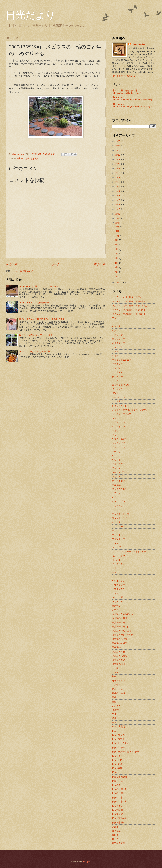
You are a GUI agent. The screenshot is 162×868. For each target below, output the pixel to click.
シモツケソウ (118, 397)
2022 (118, 155)
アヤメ (115, 322)
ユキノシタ (117, 601)
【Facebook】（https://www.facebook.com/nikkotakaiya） (133, 98)
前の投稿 (100, 264)
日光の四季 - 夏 (119, 789)
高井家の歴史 (118, 660)
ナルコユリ (117, 485)
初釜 (114, 677)
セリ (114, 435)
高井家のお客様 (120, 618)
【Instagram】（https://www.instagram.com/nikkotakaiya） (133, 105)
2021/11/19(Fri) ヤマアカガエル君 (36, 335)
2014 (118, 191)
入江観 (115, 827)
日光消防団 (117, 810)
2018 (118, 173)
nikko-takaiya (138, 44)
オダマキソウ (118, 343)
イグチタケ (117, 326)
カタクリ (116, 351)
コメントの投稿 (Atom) (22, 271)
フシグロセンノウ (121, 514)
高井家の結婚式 (120, 656)
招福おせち (117, 689)
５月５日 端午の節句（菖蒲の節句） (130, 306)
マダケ (115, 543)
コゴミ (115, 381)
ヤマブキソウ (118, 585)
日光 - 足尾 (117, 764)
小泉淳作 (116, 685)
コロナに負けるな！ (122, 385)
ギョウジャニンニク (122, 360)
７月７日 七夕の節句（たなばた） (129, 310)
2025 (118, 141)
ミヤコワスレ (118, 564)
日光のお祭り (118, 781)
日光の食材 (117, 806)
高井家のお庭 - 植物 (121, 631)
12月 (117, 227)
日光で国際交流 (120, 777)
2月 (117, 272)
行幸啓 (115, 610)
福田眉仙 (116, 835)
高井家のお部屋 (120, 639)
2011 (118, 205)
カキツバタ (117, 347)
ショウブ (116, 418)
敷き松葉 (35, 159)
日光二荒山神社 (120, 818)
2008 (118, 218)
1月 (117, 277)
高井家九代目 (118, 664)
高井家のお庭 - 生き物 (123, 635)
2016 (118, 182)
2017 (118, 178)
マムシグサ (117, 547)
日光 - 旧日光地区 (120, 743)
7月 (117, 249)
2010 (118, 209)
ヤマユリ (116, 593)
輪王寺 (115, 839)
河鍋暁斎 (116, 606)
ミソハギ (116, 560)
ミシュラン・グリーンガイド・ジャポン (131, 551)
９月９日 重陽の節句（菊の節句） (129, 314)
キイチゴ (116, 356)
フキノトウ (117, 506)
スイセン (116, 431)
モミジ (115, 572)
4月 (117, 263)
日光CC (116, 772)
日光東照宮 (117, 814)
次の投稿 (12, 264)
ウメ (114, 331)
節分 (114, 702)
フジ (114, 510)
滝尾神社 (116, 710)
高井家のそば (118, 647)
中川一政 (116, 722)
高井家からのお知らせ (123, 614)
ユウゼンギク (118, 597)
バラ (114, 497)
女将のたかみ (118, 681)
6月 (117, 254)
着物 (114, 718)
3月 (117, 267)
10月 (117, 236)
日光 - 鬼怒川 (118, 739)
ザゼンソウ (117, 389)
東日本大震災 (118, 727)
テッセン (116, 468)
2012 (118, 200)
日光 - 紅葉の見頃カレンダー (126, 752)
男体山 (115, 714)
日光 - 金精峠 (118, 747)
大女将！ (116, 706)
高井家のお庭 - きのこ (123, 627)
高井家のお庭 (23, 159)
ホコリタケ (117, 522)
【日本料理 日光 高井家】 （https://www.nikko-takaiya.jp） (127, 92)
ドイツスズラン (120, 472)
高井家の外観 (118, 652)
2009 (118, 214)
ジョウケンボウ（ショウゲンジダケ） (130, 410)
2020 (118, 164)
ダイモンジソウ (120, 443)
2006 (118, 282)
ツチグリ (116, 452)
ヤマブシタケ (118, 589)
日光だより (31, 15)
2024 (118, 146)
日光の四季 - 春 (119, 797)
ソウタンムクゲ (120, 439)
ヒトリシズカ (118, 502)
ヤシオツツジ (118, 581)
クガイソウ (117, 364)
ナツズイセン (118, 481)
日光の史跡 (117, 785)
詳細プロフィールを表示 (124, 76)
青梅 (114, 697)
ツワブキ (116, 460)
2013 (118, 196)
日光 (114, 731)
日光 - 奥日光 (118, 735)
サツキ (115, 393)
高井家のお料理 (120, 643)
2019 (118, 168)
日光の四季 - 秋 (119, 793)
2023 (118, 150)
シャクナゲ (117, 401)
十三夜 (115, 672)
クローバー (117, 376)
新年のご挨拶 (118, 693)
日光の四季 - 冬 (119, 802)
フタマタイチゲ (120, 518)
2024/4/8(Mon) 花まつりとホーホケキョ (39, 286)
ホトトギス (117, 535)
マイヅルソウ (118, 539)
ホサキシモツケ (120, 526)
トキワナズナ (118, 476)
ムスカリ (116, 568)
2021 (118, 159)
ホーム (56, 264)
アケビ (115, 318)
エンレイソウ (118, 339)
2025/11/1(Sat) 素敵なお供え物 (35, 351)
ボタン (115, 531)
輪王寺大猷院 (118, 843)
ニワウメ (116, 493)
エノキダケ (117, 335)
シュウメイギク (120, 406)
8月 (117, 245)
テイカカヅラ (118, 464)
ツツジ (115, 456)
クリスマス (117, 372)
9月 (117, 240)
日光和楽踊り (118, 823)
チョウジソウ (118, 447)
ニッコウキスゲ (120, 489)
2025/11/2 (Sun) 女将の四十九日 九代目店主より (43, 319)
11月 (117, 231)
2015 (118, 187)
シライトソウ (118, 422)
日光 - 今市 (117, 756)
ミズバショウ (118, 556)
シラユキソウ (118, 426)
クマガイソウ (118, 368)
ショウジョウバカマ (122, 414)
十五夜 (115, 668)
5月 (117, 258)
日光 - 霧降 (117, 768)
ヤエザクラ (117, 577)
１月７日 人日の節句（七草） (127, 297)
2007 (118, 223)
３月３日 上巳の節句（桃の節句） (129, 301)
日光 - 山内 (117, 760)
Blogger (87, 862)
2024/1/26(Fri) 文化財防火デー (34, 303)
